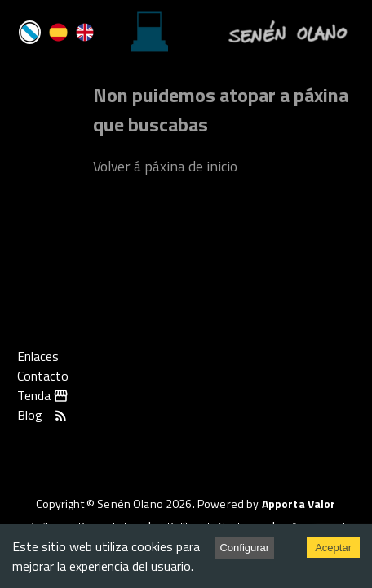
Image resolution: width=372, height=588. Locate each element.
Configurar (244, 548)
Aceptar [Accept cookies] (333, 548)
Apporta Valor (299, 503)
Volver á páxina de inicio (165, 166)
